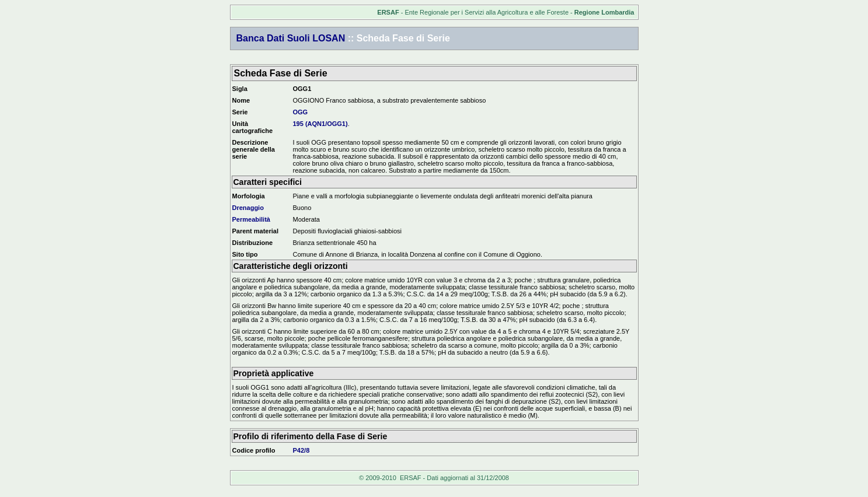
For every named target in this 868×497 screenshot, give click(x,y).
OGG (301, 112)
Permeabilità (251, 219)
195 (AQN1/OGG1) (320, 124)
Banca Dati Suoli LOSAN (291, 38)
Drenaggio (248, 208)
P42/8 (301, 450)
